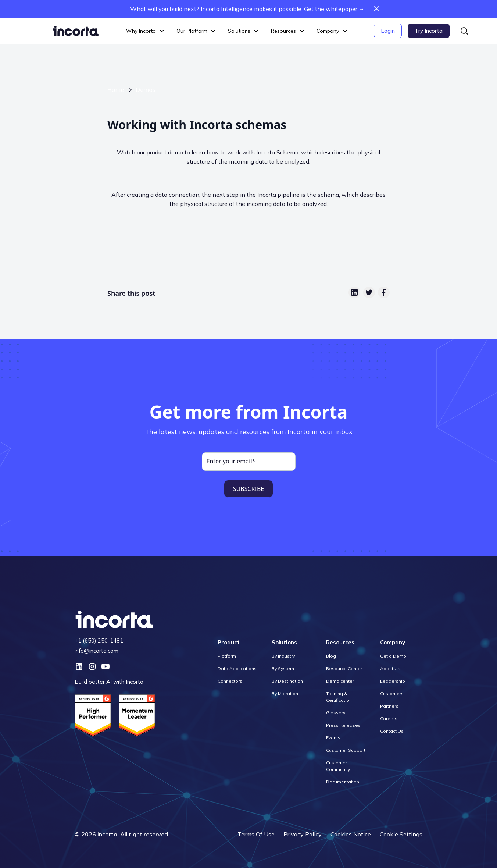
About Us (390, 668)
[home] (76, 31)
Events (333, 738)
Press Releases (343, 725)
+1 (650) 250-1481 (99, 641)
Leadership (393, 681)
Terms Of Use (256, 834)
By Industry (283, 656)
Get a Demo (393, 656)
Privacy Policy (303, 834)
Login (388, 31)
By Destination (287, 681)
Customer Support (346, 750)
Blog (331, 656)
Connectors (230, 681)
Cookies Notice (351, 834)
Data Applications (237, 668)
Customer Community (338, 766)
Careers (389, 718)
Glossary (336, 713)
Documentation (343, 782)
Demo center (340, 681)
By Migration (285, 693)
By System (283, 668)
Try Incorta (429, 31)
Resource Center (344, 668)
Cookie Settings (401, 834)
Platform (227, 656)
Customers (392, 693)
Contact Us (392, 731)
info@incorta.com (96, 651)
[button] (145, 31)
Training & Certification (339, 697)
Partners (389, 706)
